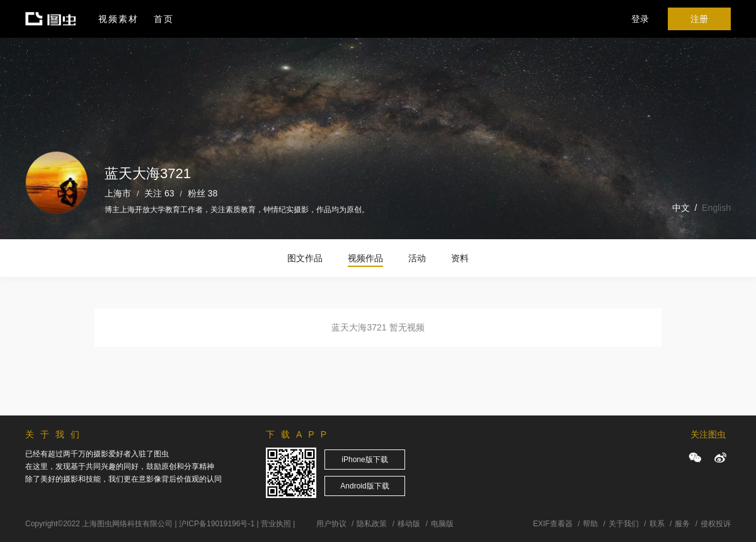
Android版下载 (364, 486)
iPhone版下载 (364, 460)
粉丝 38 (203, 193)
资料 (460, 258)
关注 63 (159, 193)
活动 (417, 258)
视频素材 (118, 19)
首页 (164, 19)
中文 (681, 208)
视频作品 (365, 258)
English (716, 208)
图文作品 (305, 258)
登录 (640, 19)
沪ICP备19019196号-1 (217, 524)
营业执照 (276, 524)
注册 (699, 19)
